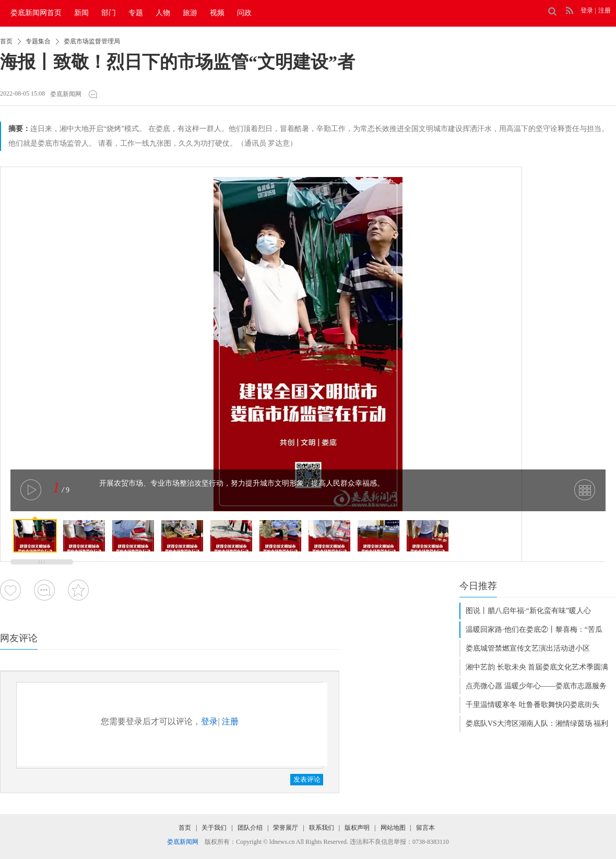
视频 (217, 13)
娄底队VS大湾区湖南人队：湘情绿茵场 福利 (537, 723)
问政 (244, 13)
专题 (136, 13)
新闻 (81, 13)
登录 (587, 10)
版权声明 (357, 828)
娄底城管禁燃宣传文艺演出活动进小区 (528, 648)
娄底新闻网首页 (36, 13)
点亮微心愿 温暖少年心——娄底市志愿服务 (536, 686)
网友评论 (19, 638)
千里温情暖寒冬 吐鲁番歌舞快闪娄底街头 (532, 705)
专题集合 (38, 41)
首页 (6, 41)
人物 (163, 13)
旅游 (190, 13)
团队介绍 (250, 828)
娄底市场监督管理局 (92, 41)
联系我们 (322, 828)
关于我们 (214, 828)
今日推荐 (478, 586)
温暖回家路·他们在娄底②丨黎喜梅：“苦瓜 (534, 629)
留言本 (425, 828)
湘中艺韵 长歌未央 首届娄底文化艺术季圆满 (537, 667)
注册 (605, 10)
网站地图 (393, 828)
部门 (109, 13)
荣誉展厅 (286, 828)
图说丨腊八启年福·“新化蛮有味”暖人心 (528, 611)
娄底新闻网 (66, 94)
